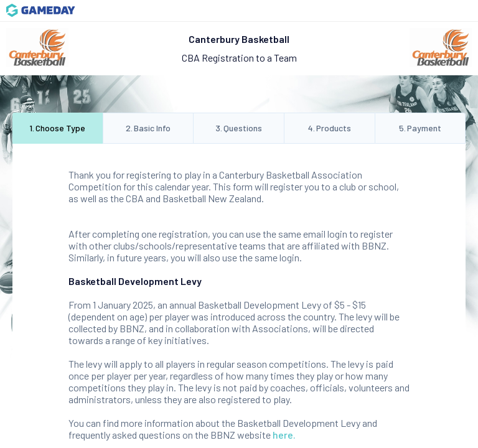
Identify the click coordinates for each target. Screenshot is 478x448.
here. (284, 435)
